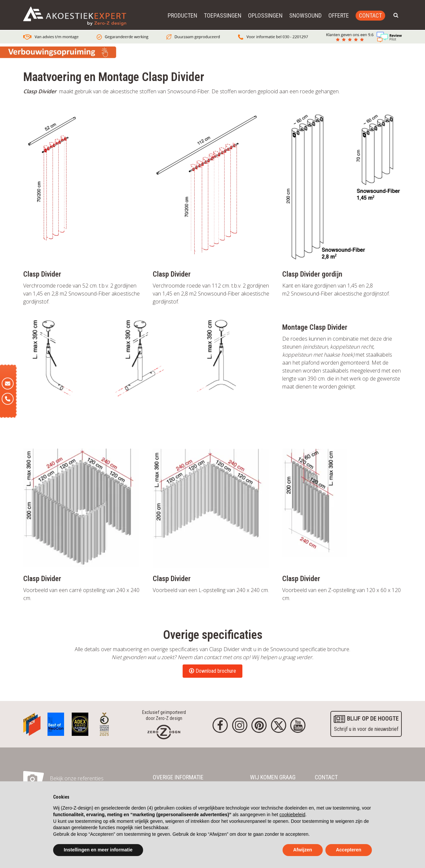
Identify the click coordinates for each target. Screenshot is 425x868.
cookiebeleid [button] (293, 815)
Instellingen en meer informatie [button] (98, 850)
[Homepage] (164, 732)
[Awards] (32, 723)
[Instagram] (240, 725)
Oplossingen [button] (265, 15)
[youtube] (298, 725)
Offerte (339, 15)
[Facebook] (220, 725)
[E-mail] (8, 384)
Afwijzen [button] (303, 850)
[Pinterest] (259, 725)
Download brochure (212, 671)
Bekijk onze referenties (77, 778)
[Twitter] (279, 725)
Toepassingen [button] (223, 15)
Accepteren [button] (349, 850)
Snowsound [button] (305, 15)
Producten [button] (182, 15)
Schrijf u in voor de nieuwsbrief (365, 723)
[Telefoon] (8, 399)
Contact (370, 15)
